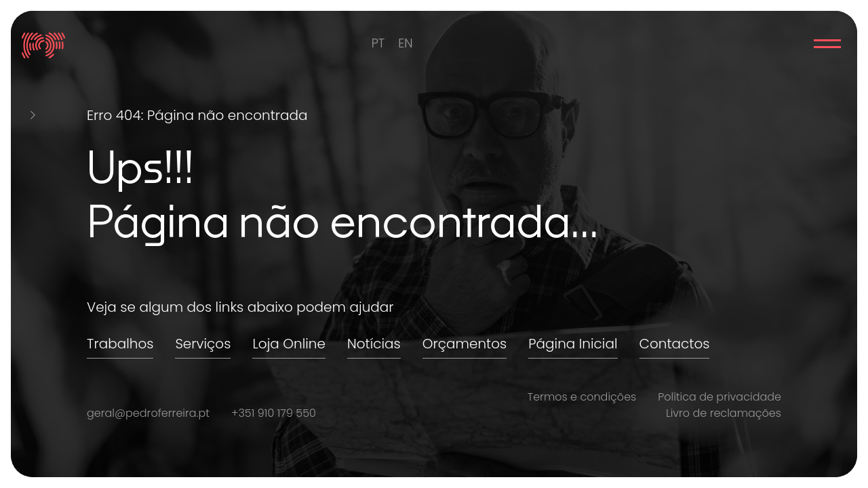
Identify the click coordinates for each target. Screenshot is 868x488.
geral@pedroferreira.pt (148, 413)
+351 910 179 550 (274, 413)
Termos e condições (582, 397)
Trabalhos (120, 344)
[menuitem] (378, 43)
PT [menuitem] (378, 43)
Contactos (675, 344)
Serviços (203, 344)
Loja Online (289, 344)
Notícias (374, 344)
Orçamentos (465, 344)
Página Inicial (573, 344)
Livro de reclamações (724, 413)
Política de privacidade (719, 397)
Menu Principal (827, 43)
